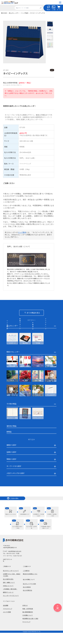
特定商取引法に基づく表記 (30, 630)
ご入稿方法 (26, 582)
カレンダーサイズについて (11, 607)
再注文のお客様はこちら (30, 585)
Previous (2, 42)
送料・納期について (9, 594)
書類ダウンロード (8, 603)
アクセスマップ (8, 620)
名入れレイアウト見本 (29, 595)
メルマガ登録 (7, 623)
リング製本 (22, 232)
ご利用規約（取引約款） (10, 600)
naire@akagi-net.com (15, 562)
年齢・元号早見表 (28, 620)
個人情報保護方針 (28, 623)
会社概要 (6, 617)
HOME (5, 13)
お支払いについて (8, 597)
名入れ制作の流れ (8, 590)
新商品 (9, 443)
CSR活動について (28, 626)
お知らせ (25, 617)
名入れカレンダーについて (11, 582)
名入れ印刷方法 (27, 602)
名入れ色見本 (27, 598)
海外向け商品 (11, 437)
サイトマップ (26, 633)
